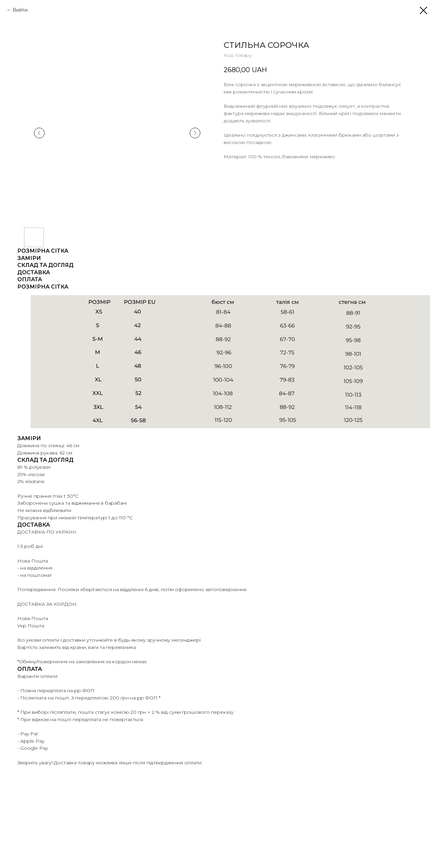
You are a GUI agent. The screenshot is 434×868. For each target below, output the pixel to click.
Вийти (20, 10)
